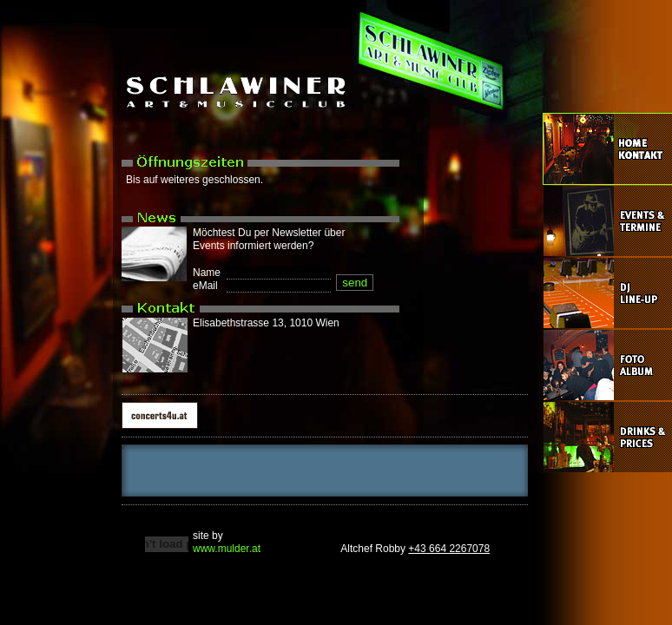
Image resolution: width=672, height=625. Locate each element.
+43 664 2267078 (449, 549)
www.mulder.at (227, 549)
